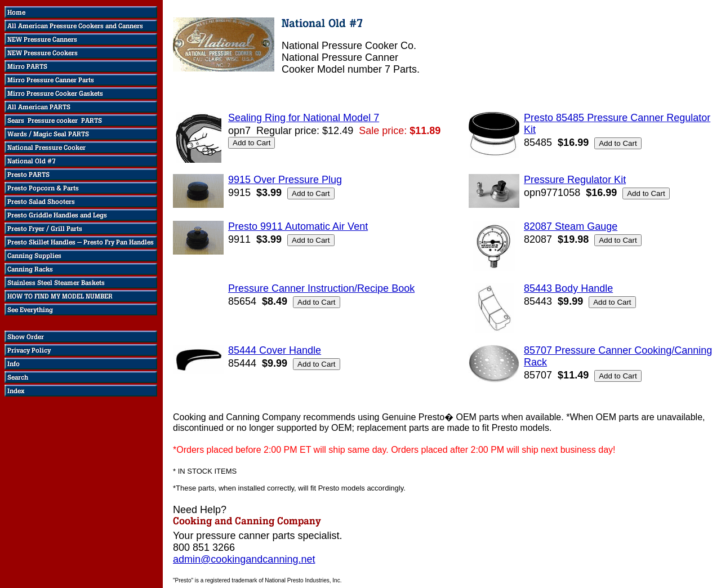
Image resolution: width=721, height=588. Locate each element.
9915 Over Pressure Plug (285, 180)
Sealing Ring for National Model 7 (304, 118)
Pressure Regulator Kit (575, 180)
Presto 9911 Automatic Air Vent (298, 226)
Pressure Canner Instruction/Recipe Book (321, 288)
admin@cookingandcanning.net (244, 559)
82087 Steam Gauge (571, 226)
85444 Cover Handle (275, 350)
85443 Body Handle (568, 288)
